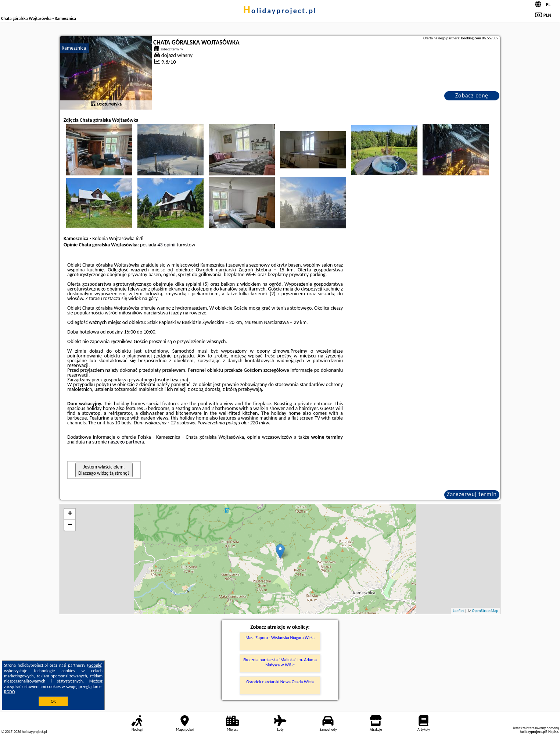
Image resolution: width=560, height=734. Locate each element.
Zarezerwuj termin (472, 494)
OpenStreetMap (485, 611)
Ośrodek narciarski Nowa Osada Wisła (280, 682)
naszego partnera (126, 442)
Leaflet (458, 611)
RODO (10, 692)
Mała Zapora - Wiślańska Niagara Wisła (280, 638)
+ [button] (70, 514)
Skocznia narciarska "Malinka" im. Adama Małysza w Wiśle (280, 662)
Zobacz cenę (472, 95)
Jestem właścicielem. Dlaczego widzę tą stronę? (104, 470)
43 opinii (166, 245)
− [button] (70, 525)
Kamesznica (74, 48)
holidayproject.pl (280, 11)
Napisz (553, 732)
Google (95, 665)
